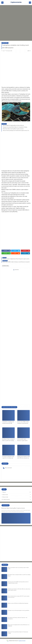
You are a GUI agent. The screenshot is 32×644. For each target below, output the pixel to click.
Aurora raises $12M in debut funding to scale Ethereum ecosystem (23, 423)
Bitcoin (4, 492)
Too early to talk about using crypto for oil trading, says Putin (8, 458)
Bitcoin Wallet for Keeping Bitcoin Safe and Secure (13, 126)
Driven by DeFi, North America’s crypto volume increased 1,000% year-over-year (23, 440)
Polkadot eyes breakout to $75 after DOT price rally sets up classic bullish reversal (23, 458)
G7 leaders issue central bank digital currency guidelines (19, 611)
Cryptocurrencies (6, 500)
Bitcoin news (5, 43)
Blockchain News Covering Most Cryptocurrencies (13, 129)
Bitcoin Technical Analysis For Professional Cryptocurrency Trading (16, 131)
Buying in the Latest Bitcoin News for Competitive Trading (15, 127)
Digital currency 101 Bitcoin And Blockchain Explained (18, 603)
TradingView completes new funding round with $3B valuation (8, 423)
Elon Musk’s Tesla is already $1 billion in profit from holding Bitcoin (8, 440)
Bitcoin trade (6, 497)
